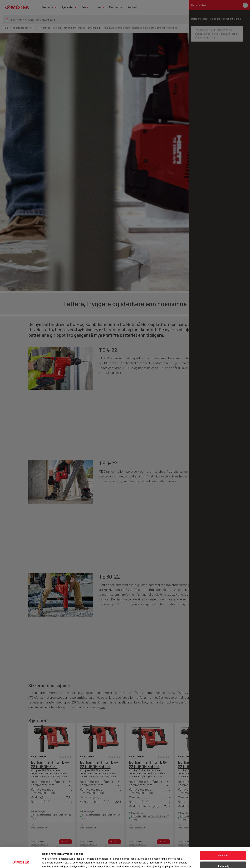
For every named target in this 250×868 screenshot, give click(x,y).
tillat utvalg (223, 847)
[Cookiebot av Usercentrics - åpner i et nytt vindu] (21, 862)
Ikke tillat (223, 857)
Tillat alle (223, 836)
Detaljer (172, 862)
